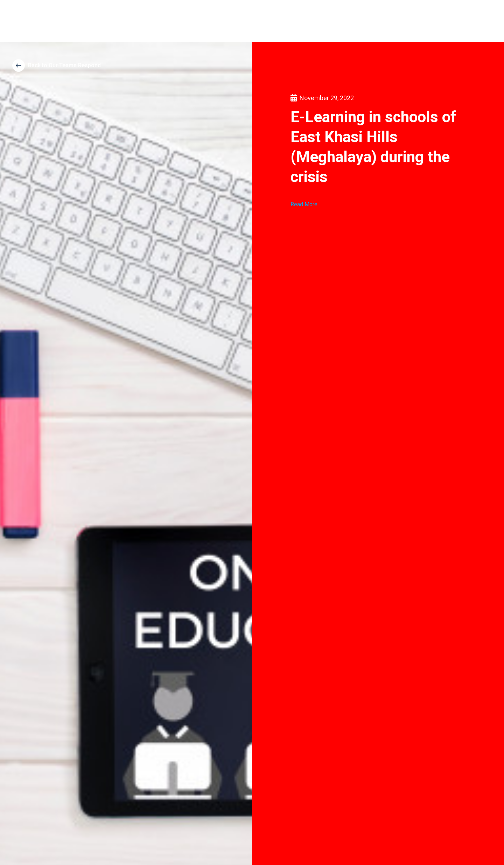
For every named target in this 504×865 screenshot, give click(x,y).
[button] (57, 65)
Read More (304, 204)
